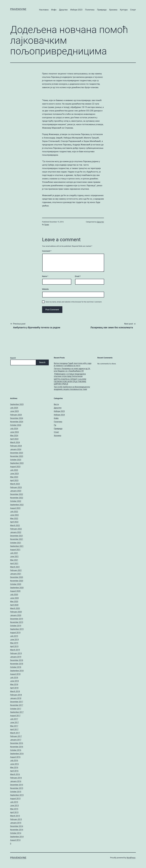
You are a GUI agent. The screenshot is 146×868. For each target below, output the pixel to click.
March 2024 (15, 442)
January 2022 (16, 532)
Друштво (63, 10)
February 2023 (16, 487)
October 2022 (16, 501)
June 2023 (14, 473)
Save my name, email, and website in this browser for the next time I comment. (74, 302)
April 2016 (14, 771)
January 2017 (16, 740)
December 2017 (17, 702)
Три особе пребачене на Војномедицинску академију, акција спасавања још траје (72, 388)
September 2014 (17, 837)
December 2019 (17, 619)
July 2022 (14, 512)
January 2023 (16, 491)
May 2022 (14, 518)
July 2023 (14, 470)
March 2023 (15, 484)
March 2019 (15, 650)
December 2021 (17, 536)
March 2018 (15, 691)
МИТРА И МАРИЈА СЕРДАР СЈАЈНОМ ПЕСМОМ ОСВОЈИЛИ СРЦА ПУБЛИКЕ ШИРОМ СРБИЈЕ (70, 382)
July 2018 (14, 677)
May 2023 (14, 477)
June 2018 (14, 681)
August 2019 (15, 632)
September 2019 (17, 629)
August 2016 (15, 757)
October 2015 (16, 792)
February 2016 (16, 778)
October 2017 (16, 709)
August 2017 (15, 716)
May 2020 (14, 601)
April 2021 (14, 563)
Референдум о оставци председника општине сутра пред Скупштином (70, 375)
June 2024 (14, 432)
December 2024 (17, 418)
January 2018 (16, 698)
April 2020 (14, 605)
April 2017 (14, 729)
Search (13, 358)
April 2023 (14, 480)
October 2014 (16, 833)
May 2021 (14, 560)
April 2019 (14, 646)
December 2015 (17, 785)
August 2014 (15, 840)
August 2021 (15, 550)
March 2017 (15, 733)
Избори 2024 (59, 415)
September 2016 (17, 754)
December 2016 (17, 743)
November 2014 (17, 830)
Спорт (133, 10)
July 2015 (14, 802)
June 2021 (14, 556)
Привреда (102, 10)
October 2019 (16, 626)
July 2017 (14, 719)
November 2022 (17, 498)
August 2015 (15, 798)
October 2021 (16, 543)
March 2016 (15, 774)
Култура (124, 10)
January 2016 (16, 781)
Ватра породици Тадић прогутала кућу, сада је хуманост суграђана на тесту (73, 364)
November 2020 (17, 581)
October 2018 (16, 667)
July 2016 (14, 760)
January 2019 (16, 657)
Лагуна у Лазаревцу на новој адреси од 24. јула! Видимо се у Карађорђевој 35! (72, 370)
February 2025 (16, 415)
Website (45, 289)
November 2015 (17, 788)
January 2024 (16, 449)
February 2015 (16, 819)
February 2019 (16, 653)
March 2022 (15, 525)
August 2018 (15, 674)
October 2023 (16, 460)
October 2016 (16, 750)
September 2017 (17, 712)
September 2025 (17, 404)
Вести (56, 404)
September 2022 (17, 505)
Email (78, 276)
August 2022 (15, 508)
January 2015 (16, 823)
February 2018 (16, 695)
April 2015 (14, 812)
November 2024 (17, 422)
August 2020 (15, 591)
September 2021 (17, 546)
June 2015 (14, 805)
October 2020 (16, 584)
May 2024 (14, 435)
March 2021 (15, 567)
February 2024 (16, 446)
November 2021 (17, 539)
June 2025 (14, 411)
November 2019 (17, 622)
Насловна (44, 10)
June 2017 (14, 722)
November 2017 (17, 705)
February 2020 (16, 612)
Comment (47, 251)
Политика (90, 10)
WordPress (131, 858)
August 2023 (15, 467)
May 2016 (14, 767)
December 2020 (17, 577)
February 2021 (16, 570)
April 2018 (14, 688)
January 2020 (16, 615)
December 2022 (17, 494)
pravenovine (18, 9)
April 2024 (14, 439)
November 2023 (17, 456)
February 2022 (16, 529)
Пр (55, 425)
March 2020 (15, 608)
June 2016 (14, 764)
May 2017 (14, 726)
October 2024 (16, 425)
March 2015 (15, 816)
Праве (47, 225)
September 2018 (17, 671)
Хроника (113, 10)
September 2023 (17, 463)
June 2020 (14, 598)
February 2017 (16, 736)
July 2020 (14, 594)
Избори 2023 (76, 10)
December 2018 (17, 660)
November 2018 (17, 664)
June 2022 (14, 515)
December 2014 (17, 826)
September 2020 (17, 588)
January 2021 (16, 574)
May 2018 (14, 684)
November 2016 (17, 747)
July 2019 (14, 636)
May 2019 (14, 643)
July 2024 (14, 428)
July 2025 (14, 408)
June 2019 (14, 639)
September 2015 (17, 795)
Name (45, 276)
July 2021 (14, 553)
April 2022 (14, 522)
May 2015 (14, 809)
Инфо (54, 10)
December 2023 (17, 453)
